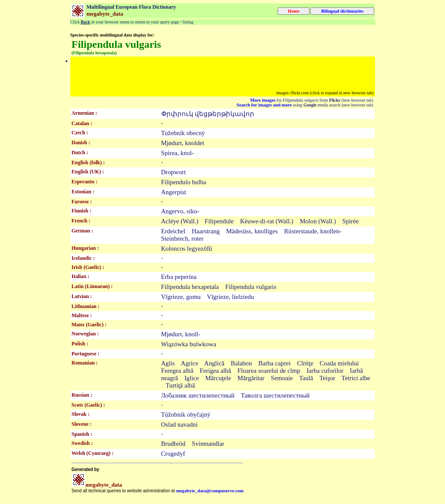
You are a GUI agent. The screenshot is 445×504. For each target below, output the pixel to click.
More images (263, 100)
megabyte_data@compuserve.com (210, 491)
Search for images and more (264, 105)
